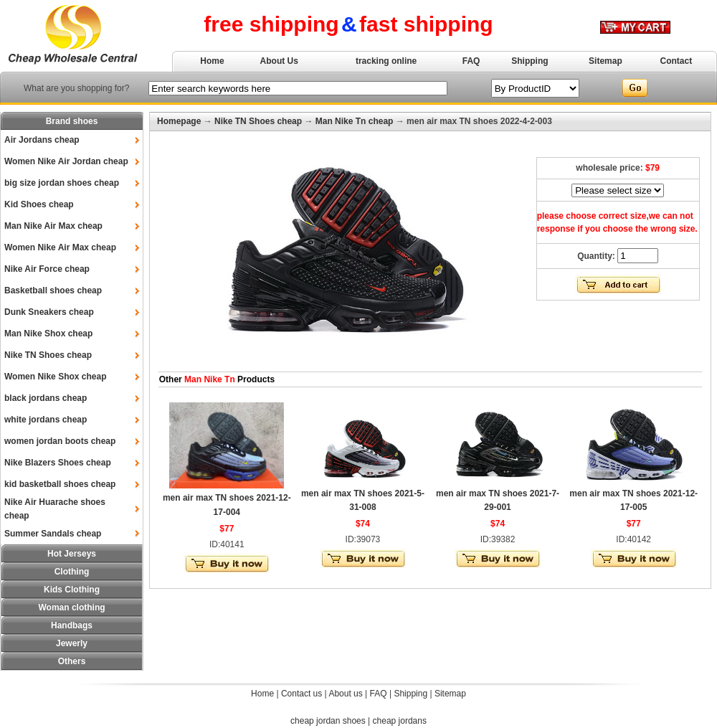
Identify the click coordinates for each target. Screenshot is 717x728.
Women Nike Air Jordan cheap (66, 161)
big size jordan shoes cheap (62, 183)
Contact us (301, 694)
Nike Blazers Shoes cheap (58, 463)
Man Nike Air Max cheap (53, 226)
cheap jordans (400, 721)
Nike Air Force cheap (47, 269)
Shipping (530, 61)
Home (212, 61)
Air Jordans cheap (42, 140)
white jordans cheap (46, 420)
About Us (279, 61)
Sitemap (606, 61)
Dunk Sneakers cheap (49, 312)
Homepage (179, 121)
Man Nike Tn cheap (355, 121)
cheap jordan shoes (328, 721)
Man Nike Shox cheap (48, 334)
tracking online (386, 61)
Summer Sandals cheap (53, 534)
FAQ (471, 61)
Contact (676, 61)
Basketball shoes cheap (53, 290)
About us (345, 694)
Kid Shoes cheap (39, 204)
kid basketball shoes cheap (60, 484)
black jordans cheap (46, 398)
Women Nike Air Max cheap (60, 247)
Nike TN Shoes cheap (48, 355)
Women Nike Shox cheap (55, 377)
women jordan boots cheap (60, 441)
